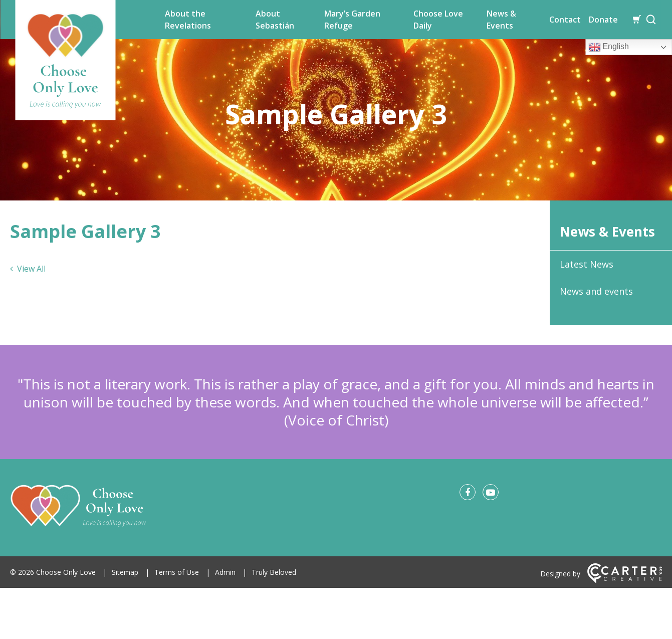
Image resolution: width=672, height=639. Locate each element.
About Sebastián (275, 20)
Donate (603, 20)
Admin (225, 572)
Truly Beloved (274, 572)
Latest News (587, 264)
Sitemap (125, 572)
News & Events (501, 20)
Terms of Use (177, 572)
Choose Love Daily (438, 20)
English (609, 47)
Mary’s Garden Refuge (352, 20)
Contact (565, 20)
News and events (596, 291)
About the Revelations (188, 20)
